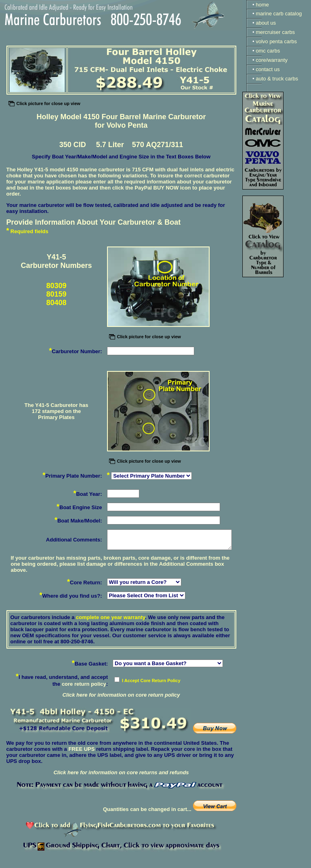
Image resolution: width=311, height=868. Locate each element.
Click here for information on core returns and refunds (121, 772)
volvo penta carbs (276, 41)
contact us (268, 69)
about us (266, 23)
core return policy (84, 684)
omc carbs (268, 51)
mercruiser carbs (275, 32)
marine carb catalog (279, 14)
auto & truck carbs (277, 79)
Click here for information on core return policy (121, 695)
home (262, 5)
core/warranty (272, 60)
